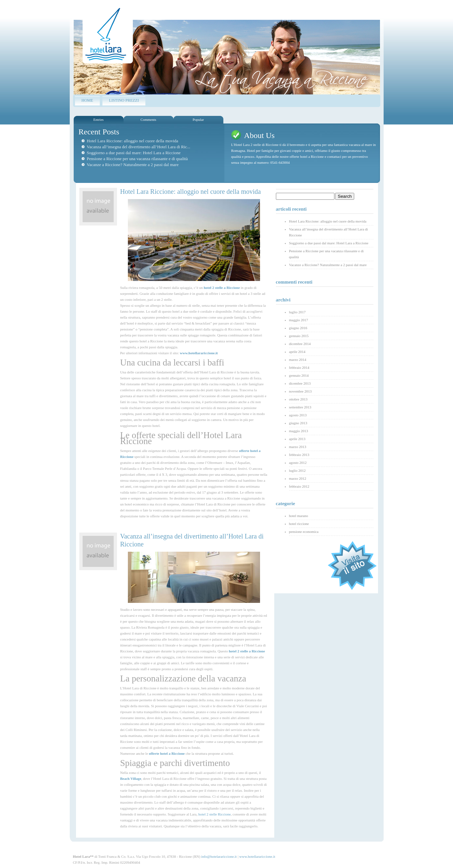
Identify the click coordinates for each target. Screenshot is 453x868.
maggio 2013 (299, 431)
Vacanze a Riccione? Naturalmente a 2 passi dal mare (133, 165)
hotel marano (299, 516)
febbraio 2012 (299, 486)
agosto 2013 (298, 415)
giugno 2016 (298, 328)
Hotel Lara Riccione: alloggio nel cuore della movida (133, 141)
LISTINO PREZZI (124, 100)
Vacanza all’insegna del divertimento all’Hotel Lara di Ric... (139, 147)
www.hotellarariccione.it (257, 856)
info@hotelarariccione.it (219, 856)
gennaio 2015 (299, 336)
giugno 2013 (298, 423)
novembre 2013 (301, 391)
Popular (198, 120)
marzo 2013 (298, 447)
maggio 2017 (299, 320)
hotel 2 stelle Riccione (214, 814)
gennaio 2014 (299, 375)
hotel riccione (299, 524)
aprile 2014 (297, 352)
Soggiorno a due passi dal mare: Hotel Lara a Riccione (134, 153)
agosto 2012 (298, 463)
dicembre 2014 (300, 344)
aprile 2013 (297, 439)
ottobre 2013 (298, 399)
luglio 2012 (297, 470)
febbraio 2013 (299, 455)
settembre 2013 (300, 407)
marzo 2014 (298, 360)
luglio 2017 (297, 312)
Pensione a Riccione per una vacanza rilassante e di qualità (137, 159)
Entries (98, 120)
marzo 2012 (298, 478)
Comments (148, 120)
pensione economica (304, 532)
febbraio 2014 (299, 367)
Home (87, 100)
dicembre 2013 (300, 383)
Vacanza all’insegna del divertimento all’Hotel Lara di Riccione (329, 232)
